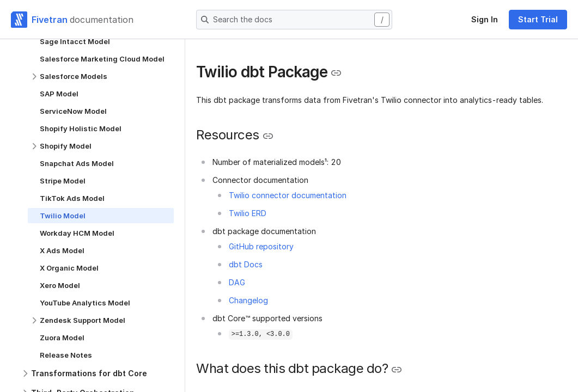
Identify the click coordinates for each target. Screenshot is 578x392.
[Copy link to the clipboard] (336, 73)
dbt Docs (246, 264)
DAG (237, 282)
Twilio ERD (248, 213)
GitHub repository (261, 246)
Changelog (248, 300)
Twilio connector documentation (288, 195)
